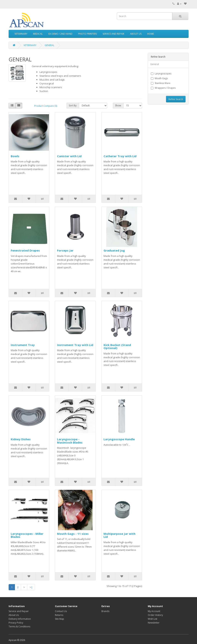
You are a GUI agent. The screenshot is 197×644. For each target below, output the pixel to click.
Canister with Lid (69, 156)
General (155, 64)
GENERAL (49, 45)
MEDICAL (38, 34)
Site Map (60, 619)
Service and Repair (19, 611)
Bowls (15, 156)
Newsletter (154, 623)
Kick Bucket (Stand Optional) (117, 346)
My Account (154, 611)
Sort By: (73, 105)
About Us (14, 615)
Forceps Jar (65, 250)
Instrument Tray (23, 345)
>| (31, 587)
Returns (59, 615)
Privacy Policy (16, 623)
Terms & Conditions (19, 626)
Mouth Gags (159, 78)
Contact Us (61, 611)
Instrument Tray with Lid (75, 345)
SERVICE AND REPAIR (113, 34)
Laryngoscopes (161, 74)
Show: (118, 105)
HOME (151, 34)
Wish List (152, 619)
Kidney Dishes (21, 439)
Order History (155, 615)
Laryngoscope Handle (119, 439)
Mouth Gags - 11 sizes (73, 534)
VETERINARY (21, 34)
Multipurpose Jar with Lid (119, 535)
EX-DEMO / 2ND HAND (60, 34)
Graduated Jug (114, 250)
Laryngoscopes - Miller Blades (27, 535)
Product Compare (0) (46, 106)
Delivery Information (20, 619)
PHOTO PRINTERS (87, 34)
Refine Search (176, 99)
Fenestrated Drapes (25, 250)
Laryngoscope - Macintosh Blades (70, 441)
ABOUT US (136, 34)
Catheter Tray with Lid (120, 156)
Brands (105, 611)
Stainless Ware (161, 83)
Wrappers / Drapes (163, 88)
